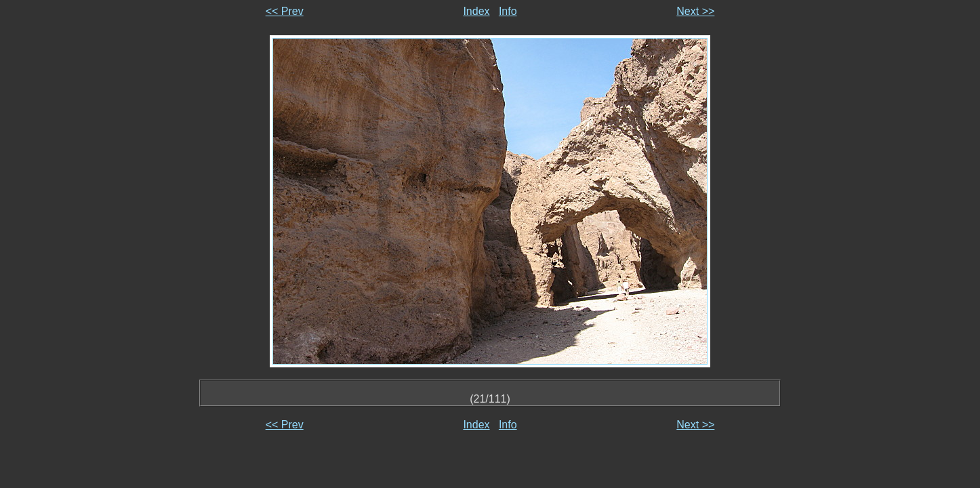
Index (476, 11)
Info (508, 11)
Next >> (695, 11)
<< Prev (285, 11)
